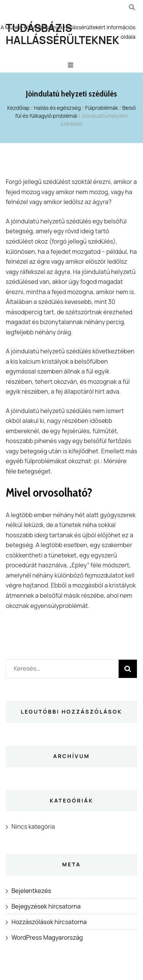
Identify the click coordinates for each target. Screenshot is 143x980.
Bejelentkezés (31, 891)
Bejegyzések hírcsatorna (46, 906)
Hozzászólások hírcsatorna (49, 922)
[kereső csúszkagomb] (132, 7)
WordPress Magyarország (47, 937)
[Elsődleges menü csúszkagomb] (71, 65)
